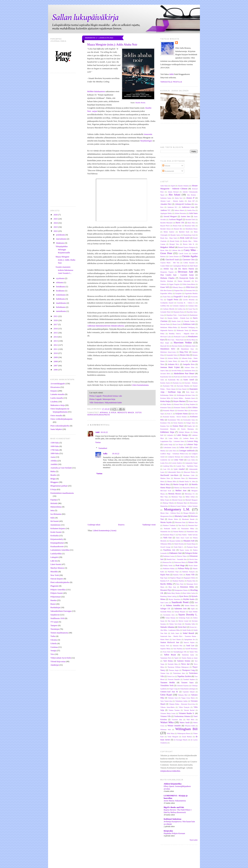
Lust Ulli (166, 469)
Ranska (53, 600)
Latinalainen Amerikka (60, 550)
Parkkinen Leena (169, 556)
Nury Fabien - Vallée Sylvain (188, 535)
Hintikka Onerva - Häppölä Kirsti (182, 334)
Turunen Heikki (168, 682)
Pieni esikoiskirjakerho (60, 426)
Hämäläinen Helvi (168, 349)
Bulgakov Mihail (167, 247)
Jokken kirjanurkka (173, 784)
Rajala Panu (165, 575)
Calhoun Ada (176, 250)
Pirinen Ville (193, 562)
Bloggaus (54, 482)
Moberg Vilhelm (168, 503)
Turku (53, 636)
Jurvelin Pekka (176, 371)
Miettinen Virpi (177, 497)
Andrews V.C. (166, 210)
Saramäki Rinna (166, 612)
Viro (52, 654)
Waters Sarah (184, 723)
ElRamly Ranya (178, 287)
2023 (56, 227)
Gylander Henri (166, 312)
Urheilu (54, 643)
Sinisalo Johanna (167, 627)
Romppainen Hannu (181, 590)
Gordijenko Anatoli (167, 303)
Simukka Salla (190, 624)
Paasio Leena (184, 550)
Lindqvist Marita (189, 457)
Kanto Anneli (189, 380)
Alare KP (191, 201)
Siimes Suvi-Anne (175, 624)
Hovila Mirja (191, 340)
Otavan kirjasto (57, 579)
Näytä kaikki (194, 840)
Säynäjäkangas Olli (180, 652)
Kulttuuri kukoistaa (172, 819)
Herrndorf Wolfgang (188, 327)
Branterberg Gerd (189, 235)
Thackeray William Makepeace (178, 667)
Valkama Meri (183, 695)
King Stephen (191, 404)
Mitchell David (177, 500)
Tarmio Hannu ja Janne (190, 658)
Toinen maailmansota (59, 633)
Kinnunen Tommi (180, 408)
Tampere (54, 625)
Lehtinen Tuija (192, 445)
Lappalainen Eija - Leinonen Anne (172, 441)
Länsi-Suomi (56, 564)
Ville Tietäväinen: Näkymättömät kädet (106, 402)
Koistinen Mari (183, 411)
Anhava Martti (179, 210)
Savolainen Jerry (169, 615)
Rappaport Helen (189, 578)
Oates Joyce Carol (182, 538)
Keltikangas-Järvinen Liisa (186, 395)
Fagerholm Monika (191, 293)
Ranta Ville (190, 575)
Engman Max (179, 290)
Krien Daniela (178, 423)
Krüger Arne (191, 423)
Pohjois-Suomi (57, 593)
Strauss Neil (165, 646)
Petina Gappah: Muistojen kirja (102, 399)
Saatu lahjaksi (56, 429)
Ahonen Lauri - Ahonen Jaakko (172, 201)
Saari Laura (164, 602)
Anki (97, 432)
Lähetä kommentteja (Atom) (105, 530)
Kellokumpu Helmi (167, 395)
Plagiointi (54, 586)
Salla (105, 454)
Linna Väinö (179, 460)
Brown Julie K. (189, 244)
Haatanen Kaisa (179, 312)
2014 (56, 337)
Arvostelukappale (58, 384)
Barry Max (191, 223)
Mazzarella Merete (189, 488)
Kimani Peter (179, 404)
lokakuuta (60, 243)
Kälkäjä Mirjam (184, 432)
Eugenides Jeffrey (166, 293)
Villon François (184, 707)
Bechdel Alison (166, 229)
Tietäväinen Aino (179, 673)
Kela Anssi (190, 392)
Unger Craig (173, 689)
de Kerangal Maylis (181, 740)
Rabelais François (189, 572)
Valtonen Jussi (173, 698)
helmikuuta (61, 307)
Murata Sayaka (166, 522)
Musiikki (54, 572)
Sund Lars (190, 646)
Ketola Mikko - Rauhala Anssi (184, 398)
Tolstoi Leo (171, 676)
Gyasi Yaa (192, 309)
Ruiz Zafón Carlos (189, 593)
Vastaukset (103, 448)
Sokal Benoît (188, 633)
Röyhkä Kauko (189, 599)
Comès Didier (165, 266)
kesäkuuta (60, 291)
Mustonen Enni (180, 522)
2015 (56, 333)
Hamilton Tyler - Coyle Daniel (177, 315)
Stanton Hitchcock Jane (170, 642)
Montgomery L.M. (177, 509)
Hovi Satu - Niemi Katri (176, 340)
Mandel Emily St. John (187, 481)
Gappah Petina (173, 300)
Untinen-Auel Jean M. (169, 692)
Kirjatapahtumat (57, 543)
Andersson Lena (188, 207)
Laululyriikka (56, 554)
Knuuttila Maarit (169, 411)
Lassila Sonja (168, 445)
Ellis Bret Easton (166, 290)
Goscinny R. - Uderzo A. (186, 303)
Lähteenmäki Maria (174, 472)
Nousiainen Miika (188, 529)
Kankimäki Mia (174, 380)
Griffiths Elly (165, 306)
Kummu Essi (165, 426)
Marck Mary (165, 484)
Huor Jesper (165, 343)
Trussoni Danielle (174, 679)
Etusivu (121, 525)
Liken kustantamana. (140, 385)
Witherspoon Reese (184, 733)
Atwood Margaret (170, 217)
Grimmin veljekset (179, 306)
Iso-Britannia (56, 514)
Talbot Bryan (170, 655)
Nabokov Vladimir (169, 525)
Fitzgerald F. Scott (180, 297)
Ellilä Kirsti (190, 287)
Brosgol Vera (174, 244)
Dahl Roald (194, 266)
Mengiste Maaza (126, 413)
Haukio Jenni (176, 321)
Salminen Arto (180, 609)
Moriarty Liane (181, 516)
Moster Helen (173, 519)
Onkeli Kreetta (179, 544)
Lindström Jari (165, 460)
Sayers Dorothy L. (188, 615)
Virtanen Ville (166, 716)
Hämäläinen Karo (187, 349)
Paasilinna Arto (169, 550)
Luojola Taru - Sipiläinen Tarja (187, 466)
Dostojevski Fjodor (187, 278)
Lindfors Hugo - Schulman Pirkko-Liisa (174, 454)
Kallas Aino (187, 377)
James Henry (173, 361)
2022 (56, 231)
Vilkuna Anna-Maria (167, 707)
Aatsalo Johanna (183, 186)
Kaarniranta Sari (166, 377)
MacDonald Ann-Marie (169, 475)
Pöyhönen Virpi (173, 572)
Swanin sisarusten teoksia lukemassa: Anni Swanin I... (64, 270)
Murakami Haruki (188, 519)
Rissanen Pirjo (166, 590)
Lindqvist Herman (174, 457)
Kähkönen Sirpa (167, 432)
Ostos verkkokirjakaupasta (61, 419)
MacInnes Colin (189, 475)
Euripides (179, 293)
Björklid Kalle (184, 232)
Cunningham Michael (180, 266)
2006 (56, 370)
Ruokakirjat (55, 607)
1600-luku (55, 446)
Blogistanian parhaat (59, 486)
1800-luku (55, 453)
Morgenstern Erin (166, 516)
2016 (56, 329)
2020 (56, 320)
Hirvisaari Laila (166, 337)
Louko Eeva (164, 463)
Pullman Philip (184, 569)
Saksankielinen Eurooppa (61, 611)
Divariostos (55, 387)
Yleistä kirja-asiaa (58, 661)
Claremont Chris (188, 260)
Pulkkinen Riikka (169, 569)
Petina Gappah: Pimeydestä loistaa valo (106, 396)
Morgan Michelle (189, 513)
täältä (171, 74)
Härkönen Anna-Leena (168, 352)
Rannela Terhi (178, 575)
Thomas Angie (174, 670)
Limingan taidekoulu (187, 451)
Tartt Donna (168, 661)
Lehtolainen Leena (170, 448)
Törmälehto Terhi (167, 686)
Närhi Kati (167, 538)
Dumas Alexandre (184, 281)
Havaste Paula (165, 324)
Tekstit (166, 166)
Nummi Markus (178, 532)
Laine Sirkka (173, 438)
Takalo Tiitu (194, 652)
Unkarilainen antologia (188, 689)
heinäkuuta (61, 287)
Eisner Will (165, 287)
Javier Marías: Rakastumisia (175, 801)
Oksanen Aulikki (175, 541)
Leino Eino (172, 451)
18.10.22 (104, 432)
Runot (53, 604)
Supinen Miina (165, 649)
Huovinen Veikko (183, 342)
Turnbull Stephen (189, 679)
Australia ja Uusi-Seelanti (61, 468)
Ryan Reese (184, 596)
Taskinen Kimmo (184, 661)
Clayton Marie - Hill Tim (170, 263)
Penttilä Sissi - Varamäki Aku (177, 559)
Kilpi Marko (167, 404)
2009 (56, 357)
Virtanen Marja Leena (168, 713)
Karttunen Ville (168, 386)
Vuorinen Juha (177, 720)
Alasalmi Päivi (166, 204)
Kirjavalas (168, 831)
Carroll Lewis (183, 253)
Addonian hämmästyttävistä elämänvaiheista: (106, 326)
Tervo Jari (185, 664)
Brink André (185, 238)
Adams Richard (173, 192)
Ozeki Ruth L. (179, 547)
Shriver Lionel (183, 621)
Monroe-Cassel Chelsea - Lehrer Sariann (184, 506)
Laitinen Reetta (189, 438)
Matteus (177, 488)
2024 (56, 223)
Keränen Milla (165, 398)
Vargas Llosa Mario (188, 698)
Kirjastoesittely (57, 539)
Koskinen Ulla (165, 423)
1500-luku (55, 443)
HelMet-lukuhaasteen (96, 91)
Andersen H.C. (173, 207)
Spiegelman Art (190, 639)
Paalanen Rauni (192, 547)
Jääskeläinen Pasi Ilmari (184, 373)
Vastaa (98, 442)
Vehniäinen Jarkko (181, 701)
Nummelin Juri (165, 532)
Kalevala (177, 377)
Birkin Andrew (169, 232)
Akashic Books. (140, 103)
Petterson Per (167, 562)
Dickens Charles (167, 278)
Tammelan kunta (188, 655)
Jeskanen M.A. (174, 364)
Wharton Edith (190, 726)
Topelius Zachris (184, 676)
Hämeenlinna (56, 507)
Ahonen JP (190, 198)
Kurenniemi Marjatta (168, 429)
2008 (56, 361)
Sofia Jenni (175, 633)
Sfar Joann (171, 621)
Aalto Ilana (164, 186)
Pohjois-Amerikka (58, 590)
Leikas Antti (184, 448)
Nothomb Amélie (170, 529)
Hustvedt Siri (165, 346)
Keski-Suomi (56, 532)
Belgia (53, 479)
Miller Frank (165, 500)
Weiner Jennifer (174, 726)
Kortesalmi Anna (189, 420)
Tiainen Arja (165, 673)
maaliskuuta (61, 303)
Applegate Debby (166, 213)
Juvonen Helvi (165, 374)
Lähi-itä (54, 561)
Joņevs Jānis (164, 371)
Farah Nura (167, 297)
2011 (56, 349)
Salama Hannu (190, 605)
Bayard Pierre (165, 226)
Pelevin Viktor (182, 556)
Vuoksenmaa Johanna (182, 716)
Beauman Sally (190, 226)
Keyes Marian (179, 401)
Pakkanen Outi (175, 553)
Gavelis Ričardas (189, 300)
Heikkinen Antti (189, 324)
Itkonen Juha (185, 355)
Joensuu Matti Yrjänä (170, 367)
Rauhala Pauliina (178, 581)
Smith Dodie (187, 630)
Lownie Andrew (177, 463)
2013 (56, 341)
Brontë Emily (175, 241)
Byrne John (164, 250)
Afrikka (54, 461)
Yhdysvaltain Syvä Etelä (61, 658)
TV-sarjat (54, 622)
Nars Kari (182, 525)
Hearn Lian (176, 324)
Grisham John (193, 306)
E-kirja (53, 489)
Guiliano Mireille (169, 309)
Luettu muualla (57, 398)
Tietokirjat (55, 629)
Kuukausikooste (57, 546)
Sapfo (193, 609)
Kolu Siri (194, 414)
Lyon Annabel (179, 469)
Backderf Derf (190, 220)
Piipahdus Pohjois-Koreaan (174, 833)
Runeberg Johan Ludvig (168, 596)
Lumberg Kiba (168, 466)
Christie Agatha (190, 256)
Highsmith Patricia (167, 330)
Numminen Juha (192, 532)
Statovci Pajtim (189, 642)
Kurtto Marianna (188, 429)
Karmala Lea (177, 383)
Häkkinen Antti (190, 346)
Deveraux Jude (186, 272)
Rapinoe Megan (176, 578)
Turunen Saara (187, 683)
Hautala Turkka (190, 321)
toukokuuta (61, 295)
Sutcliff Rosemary (191, 649)
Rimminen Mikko (187, 587)
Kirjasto (54, 391)
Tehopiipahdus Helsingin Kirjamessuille (63, 249)
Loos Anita (191, 460)
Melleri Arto (181, 490)
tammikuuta (61, 311)
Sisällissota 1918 (57, 618)
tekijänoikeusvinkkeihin (170, 771)
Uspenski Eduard (189, 692)
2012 (56, 345)
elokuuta (60, 282)
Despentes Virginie (167, 272)
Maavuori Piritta (189, 472)
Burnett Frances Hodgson (187, 247)
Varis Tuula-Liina (166, 701)
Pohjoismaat (56, 597)
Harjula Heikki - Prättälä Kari (178, 318)
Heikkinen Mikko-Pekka (169, 327)
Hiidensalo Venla (183, 330)
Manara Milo (172, 481)
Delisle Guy (168, 269)
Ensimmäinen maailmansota (62, 493)
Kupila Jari (191, 426)
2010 (56, 353)
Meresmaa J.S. (190, 494)
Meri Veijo (164, 497)
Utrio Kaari (166, 695)
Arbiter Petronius (180, 213)
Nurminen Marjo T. (169, 535)
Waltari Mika (167, 722)
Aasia (53, 457)
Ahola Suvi (179, 198)
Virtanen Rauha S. (187, 713)
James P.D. (184, 361)
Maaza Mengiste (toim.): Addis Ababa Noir (65, 260)
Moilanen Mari (182, 503)
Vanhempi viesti (149, 525)
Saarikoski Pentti (180, 602)
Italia (53, 518)
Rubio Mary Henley (174, 593)
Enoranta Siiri (191, 290)
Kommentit (168, 171)
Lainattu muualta (57, 394)
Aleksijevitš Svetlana (183, 204)
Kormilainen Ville (174, 420)
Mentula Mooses (175, 494)
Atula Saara (193, 213)
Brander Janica (175, 235)
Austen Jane (185, 217)
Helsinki (54, 503)
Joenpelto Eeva (189, 364)
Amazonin (148, 134)
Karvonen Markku (183, 386)
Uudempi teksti (94, 525)
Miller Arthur (190, 497)
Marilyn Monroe (57, 568)
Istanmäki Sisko (172, 355)
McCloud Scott (166, 491)
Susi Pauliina (178, 649)
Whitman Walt (166, 730)
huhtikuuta (61, 299)
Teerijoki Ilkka (173, 664)
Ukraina (54, 640)
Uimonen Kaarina (183, 686)
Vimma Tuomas (174, 710)
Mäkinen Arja (193, 522)
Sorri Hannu (177, 639)
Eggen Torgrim (174, 284)
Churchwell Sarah (172, 260)
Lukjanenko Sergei (191, 463)
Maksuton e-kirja (57, 405)
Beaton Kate (177, 226)
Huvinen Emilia (177, 346)
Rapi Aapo (164, 578)
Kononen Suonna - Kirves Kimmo (175, 417)
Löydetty (54, 402)
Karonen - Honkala (191, 383)
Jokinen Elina (189, 367)
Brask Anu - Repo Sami (169, 238)
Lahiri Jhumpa (182, 435)
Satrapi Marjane (180, 612)
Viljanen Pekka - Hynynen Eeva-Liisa (182, 704)
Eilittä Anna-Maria (189, 284)
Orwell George (165, 547)
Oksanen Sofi (189, 541)
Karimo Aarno (165, 383)
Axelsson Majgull (176, 220)
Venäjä (53, 651)
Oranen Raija (191, 544)
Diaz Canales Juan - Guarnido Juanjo (177, 275)
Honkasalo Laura (180, 337)
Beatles (53, 475)
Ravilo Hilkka (166, 584)
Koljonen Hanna (182, 414)
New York (55, 575)
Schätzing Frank (184, 618)
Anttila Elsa (191, 210)
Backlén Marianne (167, 223)
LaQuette (170, 435)
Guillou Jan (181, 309)
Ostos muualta (56, 415)
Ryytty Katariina (174, 599)
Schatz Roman (170, 618)
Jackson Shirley (173, 358)
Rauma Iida (191, 581)
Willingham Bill (186, 729)
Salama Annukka (173, 605)
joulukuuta (61, 235)
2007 (56, 366)
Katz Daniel (182, 389)
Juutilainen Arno (190, 371)
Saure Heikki (193, 612)
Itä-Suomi (55, 521)
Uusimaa (54, 647)
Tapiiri (176, 658)
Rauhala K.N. (165, 581)
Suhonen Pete (178, 646)
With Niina (171, 733)
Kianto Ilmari (193, 401)
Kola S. (170, 414)
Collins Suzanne (189, 263)
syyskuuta (60, 278)
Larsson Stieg (192, 441)
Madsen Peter (165, 478)
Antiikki (54, 464)
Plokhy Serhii (168, 566)
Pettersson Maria (180, 562)
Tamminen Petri (166, 658)
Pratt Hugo (180, 565)
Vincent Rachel (189, 710)
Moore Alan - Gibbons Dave (170, 513)
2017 (56, 324)
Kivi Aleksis (193, 408)
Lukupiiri (54, 557)
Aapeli (173, 186)
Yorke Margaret (173, 737)
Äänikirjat (55, 665)
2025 (56, 219)
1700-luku (55, 450)
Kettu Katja (165, 401)
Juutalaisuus (56, 525)
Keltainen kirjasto (58, 528)
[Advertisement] (129, 860)
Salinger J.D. (165, 609)
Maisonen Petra (179, 478)
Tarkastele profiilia (171, 82)
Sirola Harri (182, 627)
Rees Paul (180, 584)
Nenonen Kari (193, 525)
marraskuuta (62, 239)
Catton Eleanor (174, 256)
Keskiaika (55, 536)
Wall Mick (190, 720)
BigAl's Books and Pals (174, 807)
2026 (56, 215)
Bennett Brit (178, 229)
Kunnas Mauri (178, 426)
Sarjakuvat (55, 615)
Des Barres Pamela (186, 269)
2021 (56, 316)
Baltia (53, 471)
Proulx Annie (193, 566)
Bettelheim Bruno (192, 229)
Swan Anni (167, 652)
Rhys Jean (172, 587)
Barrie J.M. (180, 223)
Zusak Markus (187, 737)
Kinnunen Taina (166, 408)
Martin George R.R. (181, 484)
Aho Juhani (174, 195)
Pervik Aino (194, 559)
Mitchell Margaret (191, 500)
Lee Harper (179, 445)
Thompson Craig (188, 670)
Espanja (54, 500)
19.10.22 (116, 454)
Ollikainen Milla (166, 544)
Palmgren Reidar (191, 553)
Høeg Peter (184, 352)
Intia (52, 510)
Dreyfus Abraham (167, 281)
